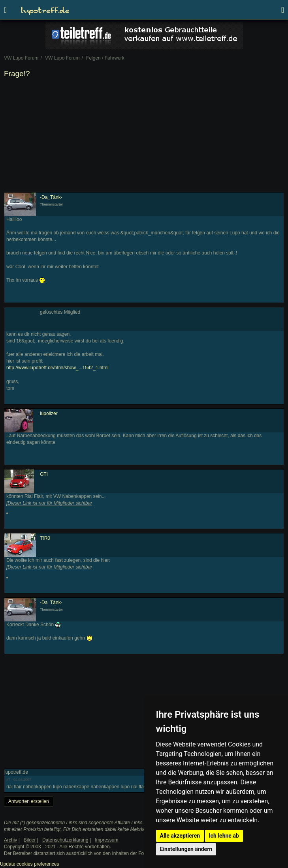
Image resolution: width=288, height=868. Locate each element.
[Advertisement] (144, 137)
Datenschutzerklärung (65, 840)
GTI (44, 474)
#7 (8, 780)
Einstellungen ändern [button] (186, 849)
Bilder (30, 840)
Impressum (106, 840)
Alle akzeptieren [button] (180, 836)
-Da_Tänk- (51, 197)
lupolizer (49, 413)
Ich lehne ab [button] (224, 836)
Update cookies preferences (29, 864)
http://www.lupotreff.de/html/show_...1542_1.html (57, 368)
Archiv (10, 840)
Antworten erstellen (29, 801)
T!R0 (45, 538)
